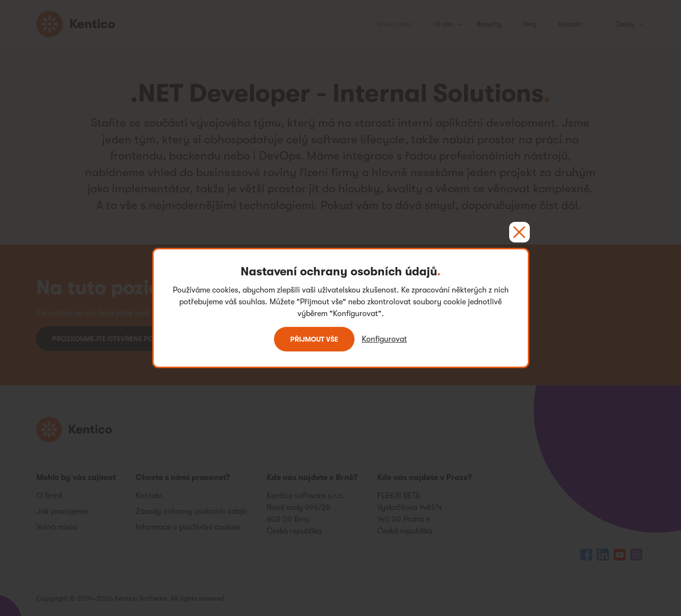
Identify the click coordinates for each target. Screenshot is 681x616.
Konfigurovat (384, 339)
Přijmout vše (314, 339)
